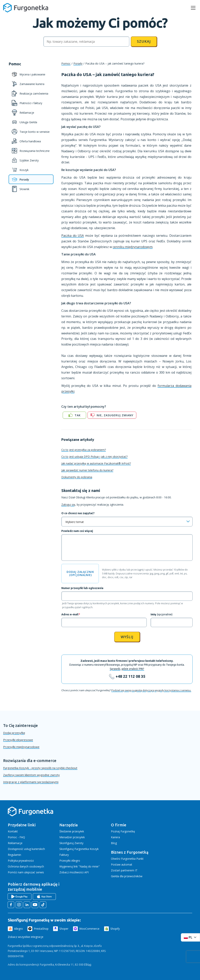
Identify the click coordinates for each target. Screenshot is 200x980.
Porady (78, 63)
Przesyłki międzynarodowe (21, 747)
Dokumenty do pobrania (77, 477)
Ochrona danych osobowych (26, 866)
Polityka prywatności (21, 861)
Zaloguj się (68, 505)
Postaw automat (122, 864)
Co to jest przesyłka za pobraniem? (84, 450)
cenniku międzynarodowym (133, 247)
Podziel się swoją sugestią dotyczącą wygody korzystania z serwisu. (151, 690)
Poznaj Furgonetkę (123, 831)
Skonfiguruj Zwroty (71, 843)
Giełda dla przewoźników (127, 876)
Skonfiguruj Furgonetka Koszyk (79, 849)
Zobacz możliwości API (74, 872)
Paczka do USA (73, 236)
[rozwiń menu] (193, 8)
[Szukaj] (86, 42)
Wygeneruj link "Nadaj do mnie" (79, 866)
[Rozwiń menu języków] (190, 937)
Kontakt (13, 831)
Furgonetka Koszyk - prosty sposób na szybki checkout (40, 768)
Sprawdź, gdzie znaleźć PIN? (127, 669)
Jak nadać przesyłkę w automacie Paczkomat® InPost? (96, 463)
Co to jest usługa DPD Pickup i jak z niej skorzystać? (94, 457)
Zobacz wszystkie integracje (26, 937)
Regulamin (14, 855)
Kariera (115, 837)
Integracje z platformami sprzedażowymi (31, 782)
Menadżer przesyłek (72, 837)
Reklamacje (15, 843)
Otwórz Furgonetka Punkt (127, 859)
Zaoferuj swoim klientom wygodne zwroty (31, 775)
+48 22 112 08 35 (130, 676)
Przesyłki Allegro (70, 861)
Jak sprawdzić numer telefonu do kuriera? (87, 470)
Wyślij (127, 637)
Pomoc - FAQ (16, 837)
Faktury (64, 855)
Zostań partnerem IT (124, 870)
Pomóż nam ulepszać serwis (26, 872)
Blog (114, 843)
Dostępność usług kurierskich (26, 849)
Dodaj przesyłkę (14, 733)
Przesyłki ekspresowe (18, 740)
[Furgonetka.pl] (26, 8)
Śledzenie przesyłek (72, 831)
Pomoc (66, 63)
